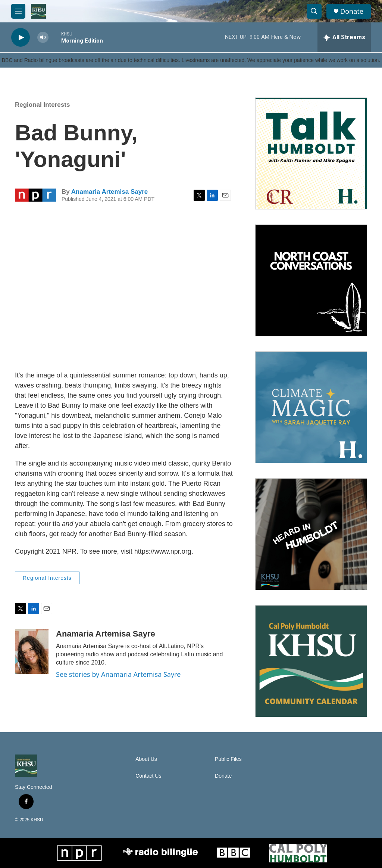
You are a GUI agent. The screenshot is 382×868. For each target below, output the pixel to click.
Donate (352, 11)
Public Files (228, 759)
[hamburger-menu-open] (18, 11)
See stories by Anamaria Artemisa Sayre (118, 674)
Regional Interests (42, 105)
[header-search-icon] (314, 11)
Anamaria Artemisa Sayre (109, 192)
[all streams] (344, 37)
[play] (21, 38)
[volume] (43, 38)
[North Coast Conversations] (311, 280)
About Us (146, 759)
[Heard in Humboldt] (311, 534)
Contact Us (148, 776)
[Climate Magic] (311, 407)
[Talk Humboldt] (311, 153)
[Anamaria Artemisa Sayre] (32, 651)
